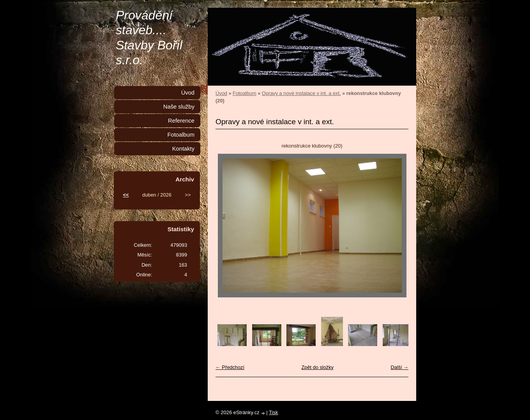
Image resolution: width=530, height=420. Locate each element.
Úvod (221, 93)
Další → (399, 367)
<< (126, 195)
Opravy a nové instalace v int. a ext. (301, 93)
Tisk (273, 412)
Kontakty (183, 149)
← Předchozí (230, 367)
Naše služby (179, 107)
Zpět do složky (317, 367)
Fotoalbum (244, 93)
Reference (181, 121)
